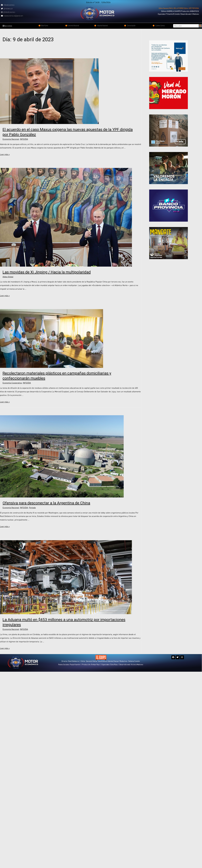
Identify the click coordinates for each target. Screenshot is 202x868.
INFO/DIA (24, 139)
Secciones (8, 26)
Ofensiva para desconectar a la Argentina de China (46, 503)
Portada (32, 507)
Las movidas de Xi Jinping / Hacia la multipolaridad (47, 272)
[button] (179, 8)
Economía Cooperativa (12, 383)
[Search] (200, 26)
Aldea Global (8, 277)
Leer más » (5, 154)
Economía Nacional (11, 139)
